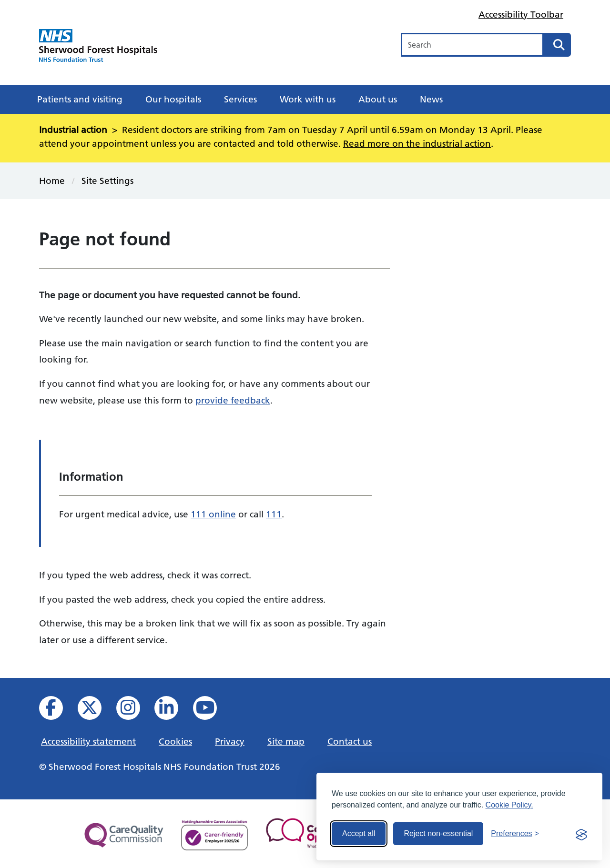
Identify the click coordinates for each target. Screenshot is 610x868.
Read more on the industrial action (417, 143)
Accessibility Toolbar (521, 14)
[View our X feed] (96, 711)
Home (52, 181)
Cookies (175, 741)
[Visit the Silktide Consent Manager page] (581, 834)
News (431, 99)
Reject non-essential (438, 833)
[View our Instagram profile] (135, 711)
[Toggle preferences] (515, 834)
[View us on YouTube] (211, 711)
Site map (286, 741)
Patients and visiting (80, 99)
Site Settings (107, 181)
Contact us (350, 741)
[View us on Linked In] (173, 711)
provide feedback (233, 400)
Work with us (308, 99)
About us (378, 99)
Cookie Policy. (509, 805)
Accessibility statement (88, 741)
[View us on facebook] (57, 711)
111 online (213, 514)
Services (240, 99)
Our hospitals (173, 99)
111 (274, 514)
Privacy (230, 741)
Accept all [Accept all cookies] (359, 833)
